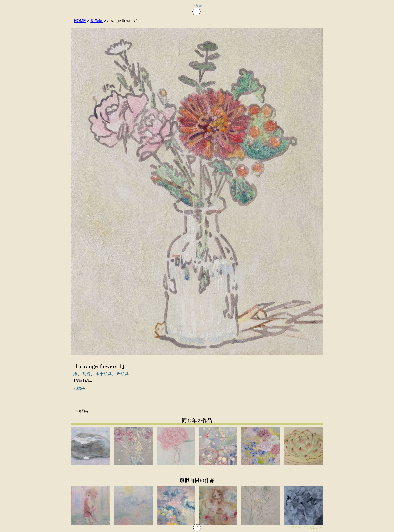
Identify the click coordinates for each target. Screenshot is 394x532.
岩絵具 (123, 374)
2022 (78, 389)
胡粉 (86, 374)
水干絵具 (104, 374)
